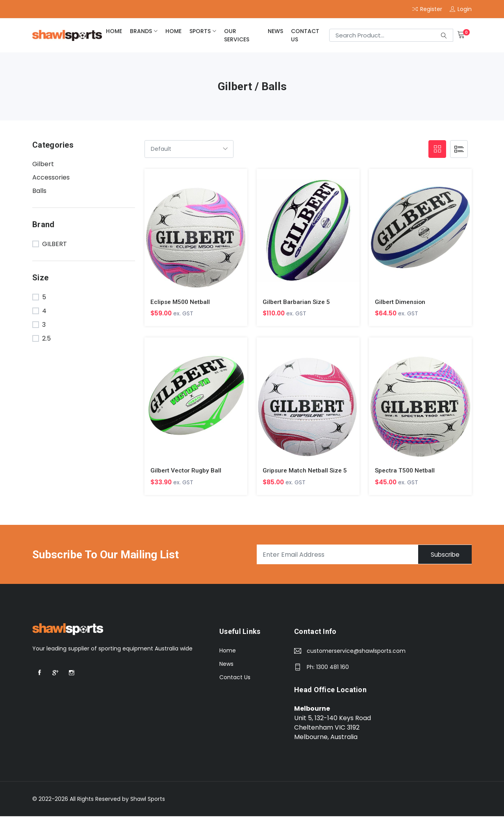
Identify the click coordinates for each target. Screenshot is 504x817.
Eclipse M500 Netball (181, 302)
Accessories (51, 177)
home (114, 31)
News (275, 31)
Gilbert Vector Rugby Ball (186, 471)
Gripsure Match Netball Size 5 (305, 471)
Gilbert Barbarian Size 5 (296, 302)
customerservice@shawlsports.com (356, 652)
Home (228, 651)
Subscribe (442, 555)
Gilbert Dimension (401, 302)
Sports (200, 31)
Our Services (237, 35)
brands (141, 31)
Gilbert (43, 164)
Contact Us (305, 35)
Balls (39, 191)
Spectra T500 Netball (405, 471)
